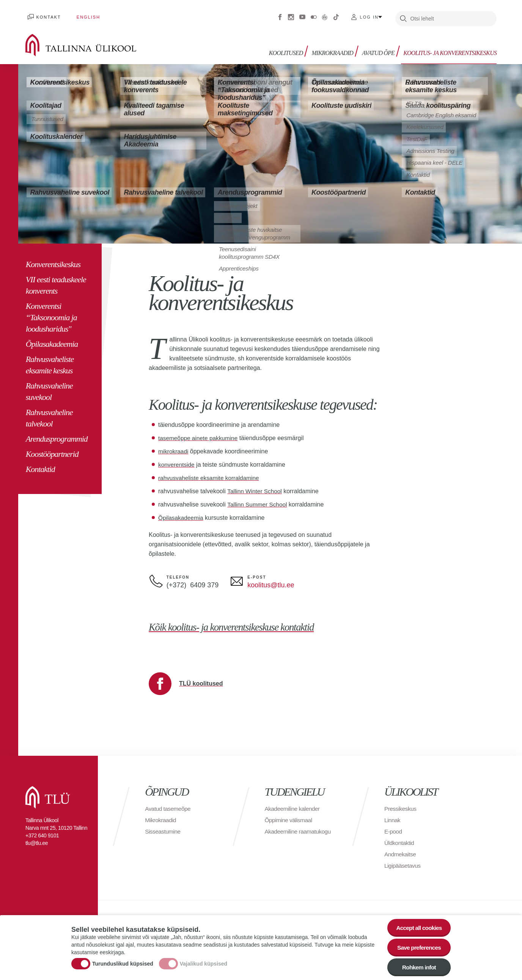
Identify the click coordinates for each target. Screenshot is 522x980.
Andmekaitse (401, 850)
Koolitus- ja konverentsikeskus (450, 48)
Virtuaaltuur (325, 15)
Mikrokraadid (335, 48)
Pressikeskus (401, 805)
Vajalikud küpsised (204, 963)
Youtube (302, 15)
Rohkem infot (417, 967)
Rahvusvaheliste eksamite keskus (50, 361)
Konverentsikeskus (53, 260)
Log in (369, 15)
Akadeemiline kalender (293, 805)
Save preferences (418, 946)
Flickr (314, 15)
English (81, 15)
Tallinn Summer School (258, 501)
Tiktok (336, 15)
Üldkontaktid (400, 839)
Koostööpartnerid (52, 450)
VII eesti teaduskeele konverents (56, 281)
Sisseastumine (164, 828)
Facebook (280, 15)
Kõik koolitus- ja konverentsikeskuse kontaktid (241, 623)
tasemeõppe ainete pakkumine (200, 434)
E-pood (394, 828)
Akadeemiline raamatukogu (282, 831)
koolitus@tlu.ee (271, 581)
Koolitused (289, 48)
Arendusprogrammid (57, 435)
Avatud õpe (379, 48)
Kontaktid (40, 465)
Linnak (393, 816)
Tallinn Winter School (255, 487)
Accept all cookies (417, 926)
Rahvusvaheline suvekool (49, 388)
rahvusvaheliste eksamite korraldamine (211, 474)
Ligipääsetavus (403, 862)
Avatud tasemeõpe (169, 805)
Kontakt (46, 15)
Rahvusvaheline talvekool (49, 414)
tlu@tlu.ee (37, 839)
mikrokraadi (174, 448)
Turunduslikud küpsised (123, 963)
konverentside (177, 461)
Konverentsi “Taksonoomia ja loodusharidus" (51, 314)
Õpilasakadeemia (52, 340)
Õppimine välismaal (290, 816)
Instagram (291, 15)
